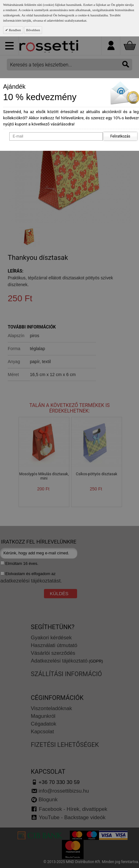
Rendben (15, 30)
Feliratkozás (120, 136)
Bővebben (33, 30)
